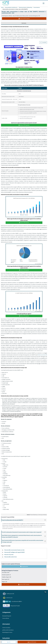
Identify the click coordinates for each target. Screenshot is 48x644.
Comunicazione (37, 7)
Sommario (24, 23)
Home (2, 7)
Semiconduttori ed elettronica (11, 7)
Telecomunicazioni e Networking (25, 7)
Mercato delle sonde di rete (11, 558)
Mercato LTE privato (9, 555)
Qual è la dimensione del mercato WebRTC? (24, 521)
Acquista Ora (24, 567)
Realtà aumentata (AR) (42, 356)
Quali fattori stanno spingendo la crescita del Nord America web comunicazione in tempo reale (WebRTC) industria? (24, 537)
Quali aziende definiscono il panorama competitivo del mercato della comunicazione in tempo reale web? (24, 542)
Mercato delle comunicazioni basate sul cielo (14, 551)
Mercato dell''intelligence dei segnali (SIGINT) (15, 553)
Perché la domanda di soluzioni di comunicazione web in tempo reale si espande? (24, 533)
